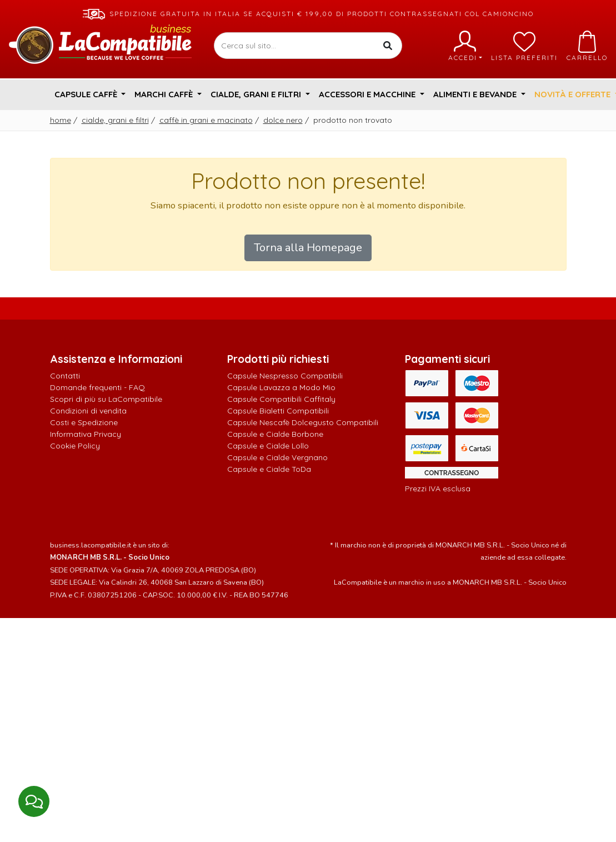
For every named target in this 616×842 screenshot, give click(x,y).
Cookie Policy (75, 446)
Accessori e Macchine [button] (368, 94)
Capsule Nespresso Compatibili (285, 376)
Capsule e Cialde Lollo (268, 446)
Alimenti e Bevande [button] (476, 94)
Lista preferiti (524, 46)
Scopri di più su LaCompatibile (106, 399)
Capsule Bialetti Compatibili (278, 411)
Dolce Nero (283, 120)
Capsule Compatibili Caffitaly (281, 399)
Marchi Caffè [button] (165, 94)
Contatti (65, 376)
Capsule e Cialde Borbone (275, 434)
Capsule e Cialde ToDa (269, 469)
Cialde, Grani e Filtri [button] (257, 94)
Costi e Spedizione (84, 422)
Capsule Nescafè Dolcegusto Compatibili (303, 422)
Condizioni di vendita (88, 411)
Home (61, 120)
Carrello (587, 46)
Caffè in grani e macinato (206, 120)
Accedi (465, 46)
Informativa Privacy (86, 434)
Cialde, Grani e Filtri (115, 120)
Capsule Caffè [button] (87, 94)
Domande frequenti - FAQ (97, 387)
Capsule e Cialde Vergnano (277, 457)
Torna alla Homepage (308, 248)
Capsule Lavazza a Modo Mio (281, 387)
